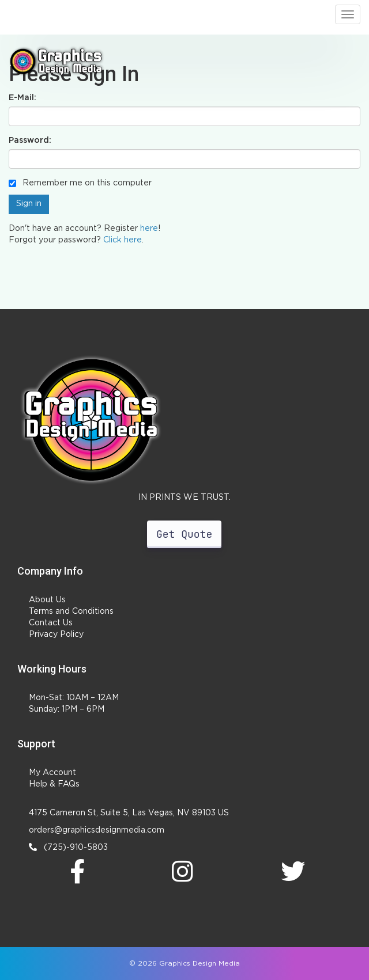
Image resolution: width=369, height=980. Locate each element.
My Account (52, 773)
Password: (30, 140)
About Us (47, 600)
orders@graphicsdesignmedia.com (97, 830)
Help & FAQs (54, 784)
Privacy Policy (56, 635)
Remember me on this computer (80, 183)
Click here (123, 240)
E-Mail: (22, 98)
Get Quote (184, 534)
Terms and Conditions (71, 611)
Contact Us (51, 623)
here (149, 229)
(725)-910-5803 (68, 847)
